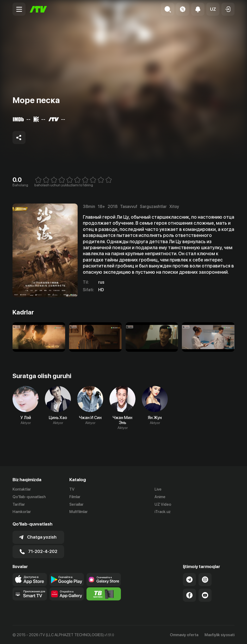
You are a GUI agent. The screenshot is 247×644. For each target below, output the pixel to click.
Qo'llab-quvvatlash (29, 497)
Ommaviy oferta (184, 634)
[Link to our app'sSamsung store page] (104, 579)
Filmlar (75, 497)
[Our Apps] (30, 593)
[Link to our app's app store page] (30, 579)
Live (158, 489)
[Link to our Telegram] (189, 579)
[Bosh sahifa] (38, 9)
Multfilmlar (79, 512)
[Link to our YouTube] (205, 595)
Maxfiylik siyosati (220, 634)
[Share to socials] (19, 138)
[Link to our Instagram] (205, 579)
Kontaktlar (22, 489)
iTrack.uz (163, 512)
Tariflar (19, 504)
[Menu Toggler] (19, 9)
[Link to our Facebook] (189, 595)
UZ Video (163, 504)
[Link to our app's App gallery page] (67, 593)
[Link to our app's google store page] (67, 579)
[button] (213, 9)
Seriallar (76, 504)
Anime (160, 497)
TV (72, 489)
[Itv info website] (104, 593)
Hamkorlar (22, 512)
